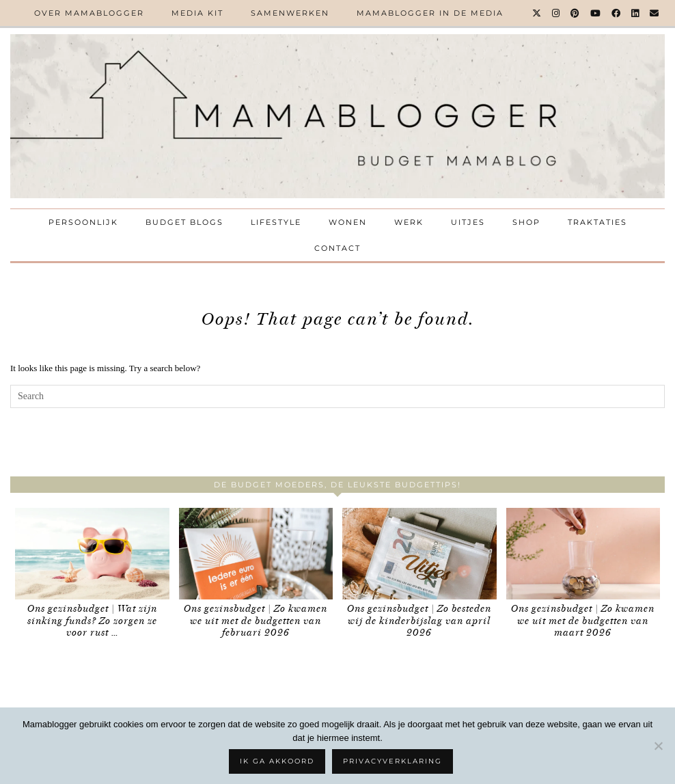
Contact (337, 248)
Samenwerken (290, 13)
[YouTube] (596, 13)
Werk (409, 222)
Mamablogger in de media (430, 13)
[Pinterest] (576, 13)
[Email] (655, 13)
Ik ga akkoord (277, 761)
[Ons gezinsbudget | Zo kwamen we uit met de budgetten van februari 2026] (256, 554)
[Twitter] (537, 13)
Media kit (197, 13)
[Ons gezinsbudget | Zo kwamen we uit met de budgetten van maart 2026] (583, 554)
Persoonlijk (83, 222)
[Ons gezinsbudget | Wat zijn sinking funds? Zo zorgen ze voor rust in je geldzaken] (92, 554)
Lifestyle (276, 222)
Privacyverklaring (392, 761)
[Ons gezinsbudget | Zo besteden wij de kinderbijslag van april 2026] (419, 554)
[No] (658, 746)
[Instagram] (556, 13)
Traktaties (597, 222)
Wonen (348, 222)
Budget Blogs (184, 222)
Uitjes (468, 222)
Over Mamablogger (89, 13)
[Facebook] (617, 13)
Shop (526, 222)
